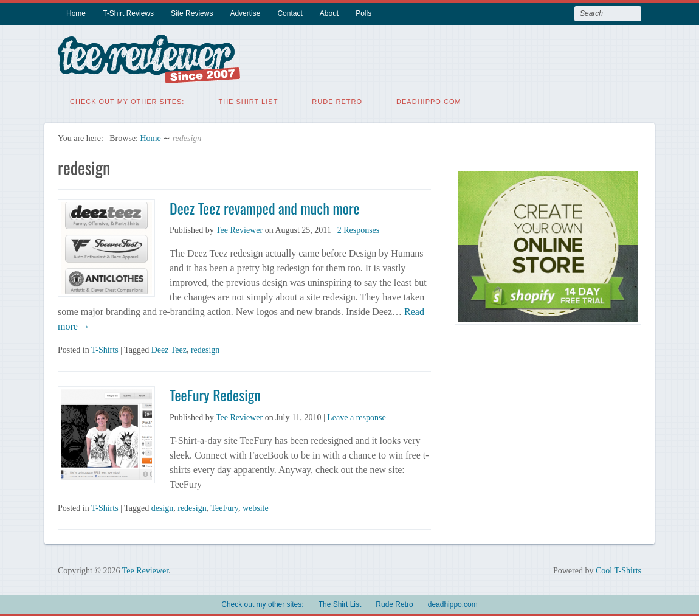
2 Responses (359, 229)
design (163, 507)
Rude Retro (337, 100)
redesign (205, 349)
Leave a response (356, 416)
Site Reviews (192, 13)
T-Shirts (105, 349)
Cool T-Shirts (618, 569)
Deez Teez (169, 349)
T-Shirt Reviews (128, 13)
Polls (363, 13)
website (256, 507)
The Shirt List (248, 100)
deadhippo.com (429, 100)
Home (76, 13)
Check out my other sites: (127, 100)
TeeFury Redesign (215, 393)
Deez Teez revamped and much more (265, 207)
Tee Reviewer (239, 229)
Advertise (245, 13)
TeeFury (224, 507)
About (329, 13)
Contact (290, 13)
